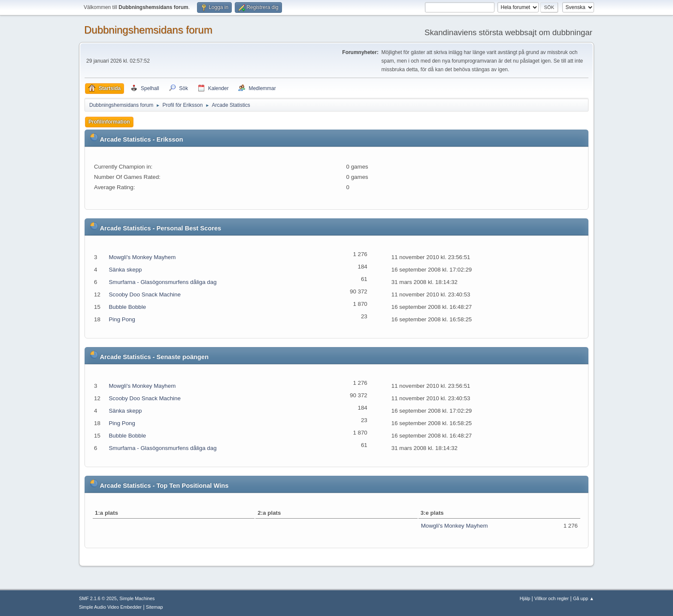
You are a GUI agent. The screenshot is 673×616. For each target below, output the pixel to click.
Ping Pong (122, 319)
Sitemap (155, 607)
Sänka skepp (125, 270)
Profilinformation (109, 122)
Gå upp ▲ (584, 598)
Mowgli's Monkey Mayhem (142, 257)
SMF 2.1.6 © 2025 (98, 598)
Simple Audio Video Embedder (110, 607)
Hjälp (525, 598)
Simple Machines (137, 598)
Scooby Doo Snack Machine (144, 294)
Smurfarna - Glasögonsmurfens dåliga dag (162, 282)
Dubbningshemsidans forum (148, 30)
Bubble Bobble (127, 307)
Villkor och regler (552, 598)
